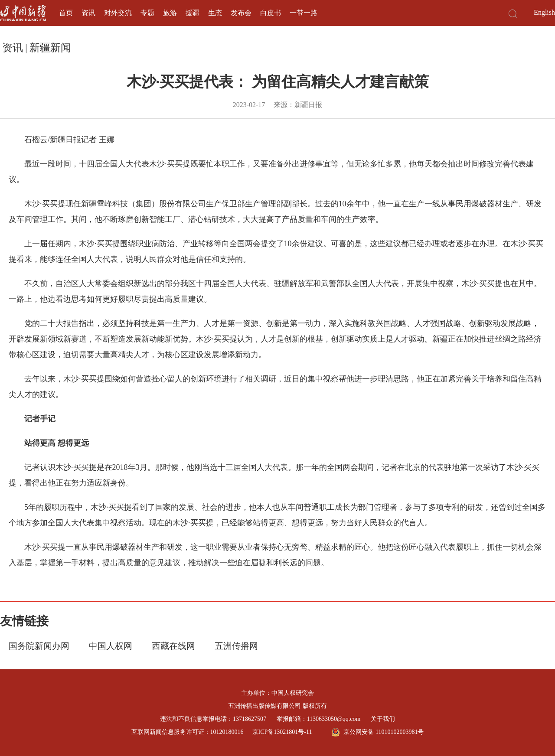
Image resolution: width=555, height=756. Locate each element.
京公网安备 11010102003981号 (377, 732)
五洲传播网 (236, 646)
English (544, 12)
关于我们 (383, 719)
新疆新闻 (50, 48)
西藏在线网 (173, 646)
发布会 (241, 13)
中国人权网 (111, 646)
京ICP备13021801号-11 (282, 732)
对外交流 (118, 13)
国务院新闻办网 (39, 646)
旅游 (170, 13)
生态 (215, 13)
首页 (66, 13)
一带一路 (304, 13)
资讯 (88, 13)
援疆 (193, 13)
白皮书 (271, 13)
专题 (147, 13)
